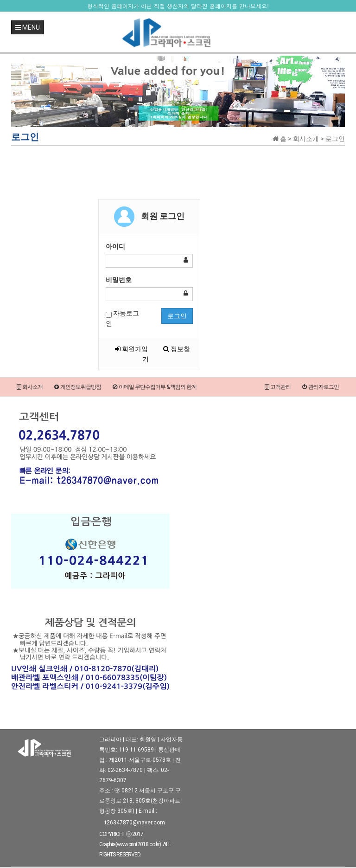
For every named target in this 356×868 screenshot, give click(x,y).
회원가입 (131, 349)
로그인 (177, 316)
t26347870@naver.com (135, 823)
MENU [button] (28, 27)
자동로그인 (122, 318)
